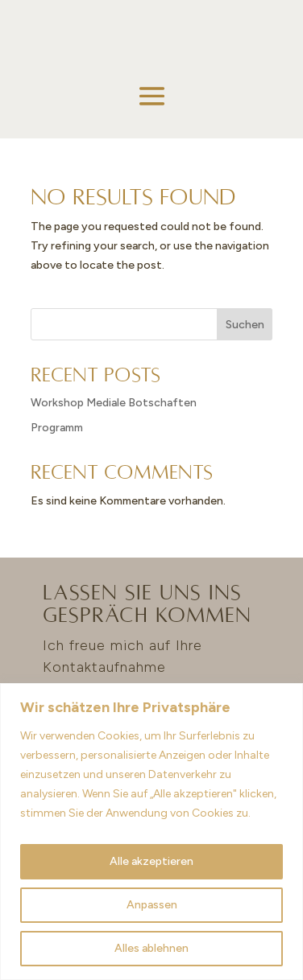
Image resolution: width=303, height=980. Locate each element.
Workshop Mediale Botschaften (114, 403)
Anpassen (152, 905)
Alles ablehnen (151, 948)
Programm (57, 428)
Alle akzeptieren (151, 861)
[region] (151, 832)
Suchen (245, 325)
